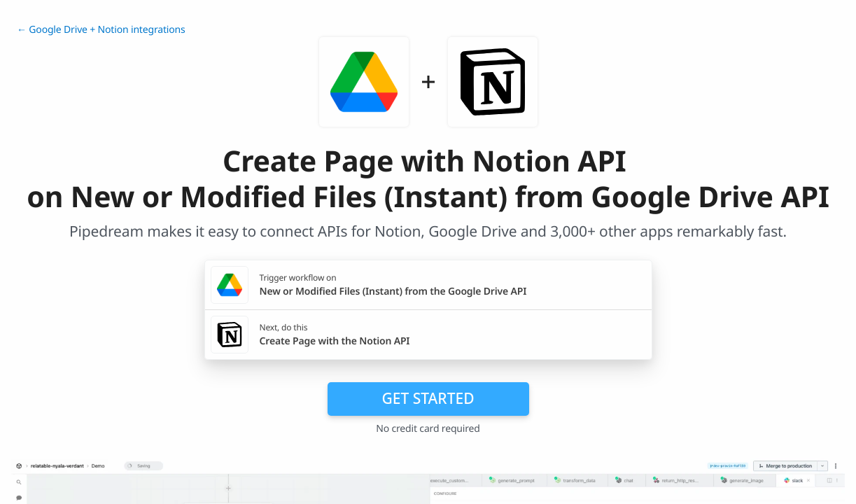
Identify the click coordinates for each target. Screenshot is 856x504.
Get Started (428, 398)
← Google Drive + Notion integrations (101, 30)
